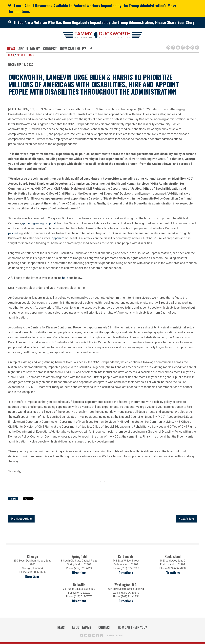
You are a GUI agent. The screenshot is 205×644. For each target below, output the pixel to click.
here (65, 278)
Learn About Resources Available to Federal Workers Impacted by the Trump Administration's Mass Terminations (92, 8)
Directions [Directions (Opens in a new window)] (79, 601)
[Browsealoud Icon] (168, 48)
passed (13, 233)
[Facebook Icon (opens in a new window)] (173, 48)
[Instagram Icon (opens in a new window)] (192, 48)
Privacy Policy (115, 635)
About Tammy (29, 48)
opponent (58, 238)
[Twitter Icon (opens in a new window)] (183, 48)
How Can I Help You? (132, 627)
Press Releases (25, 55)
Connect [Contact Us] (50, 48)
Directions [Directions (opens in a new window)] (32, 576)
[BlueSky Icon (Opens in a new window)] (178, 48)
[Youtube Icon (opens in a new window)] (188, 48)
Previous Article (21, 519)
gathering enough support (40, 223)
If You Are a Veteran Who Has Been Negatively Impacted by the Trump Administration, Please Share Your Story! (105, 22)
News (11, 48)
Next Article (186, 519)
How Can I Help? (73, 48)
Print (13, 499)
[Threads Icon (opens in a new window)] (197, 48)
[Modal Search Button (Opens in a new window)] (91, 48)
